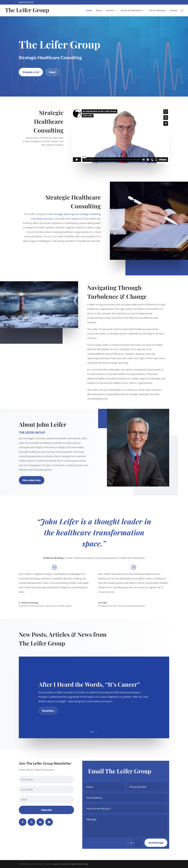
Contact (173, 11)
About (99, 11)
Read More (49, 710)
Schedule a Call (31, 72)
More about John (32, 480)
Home (89, 11)
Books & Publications (131, 11)
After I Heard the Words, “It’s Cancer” (89, 684)
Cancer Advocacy (157, 11)
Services (110, 11)
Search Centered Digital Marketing (71, 864)
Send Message (156, 843)
